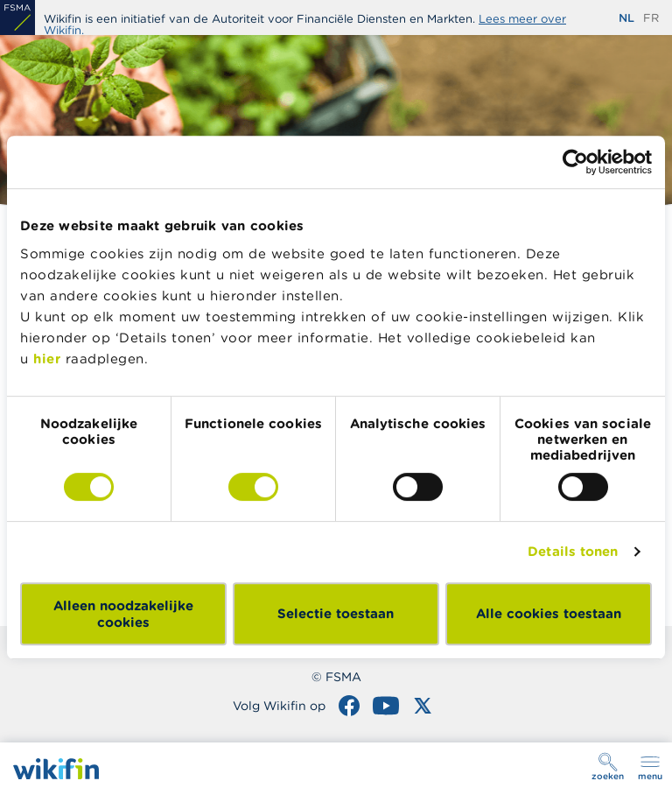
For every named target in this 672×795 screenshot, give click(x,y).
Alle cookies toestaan (549, 613)
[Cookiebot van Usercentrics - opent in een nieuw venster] (575, 162)
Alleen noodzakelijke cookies (123, 614)
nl (626, 18)
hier (47, 359)
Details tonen (573, 551)
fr (651, 18)
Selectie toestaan (336, 613)
